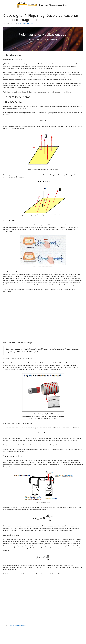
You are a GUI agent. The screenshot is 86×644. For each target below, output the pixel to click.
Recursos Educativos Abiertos (54, 5)
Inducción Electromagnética (17, 625)
